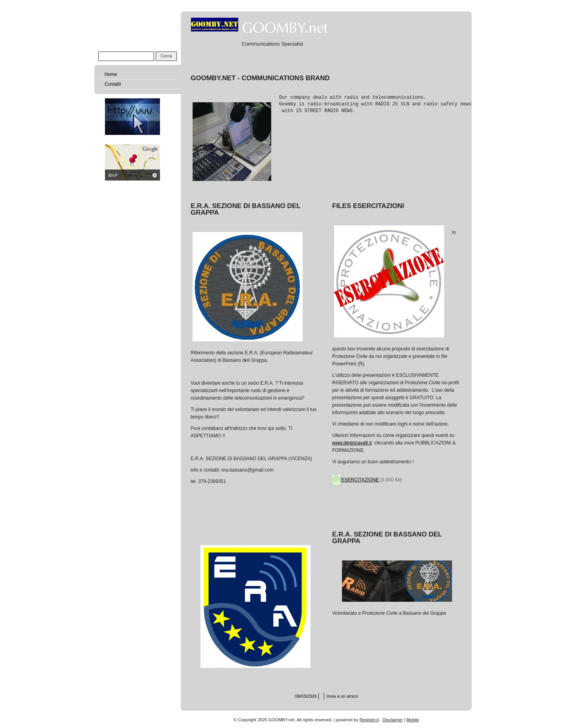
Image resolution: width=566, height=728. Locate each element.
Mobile (413, 720)
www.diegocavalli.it (352, 443)
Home (111, 74)
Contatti (113, 84)
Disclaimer (392, 720)
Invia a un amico (342, 696)
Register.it (369, 720)
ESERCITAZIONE (360, 480)
